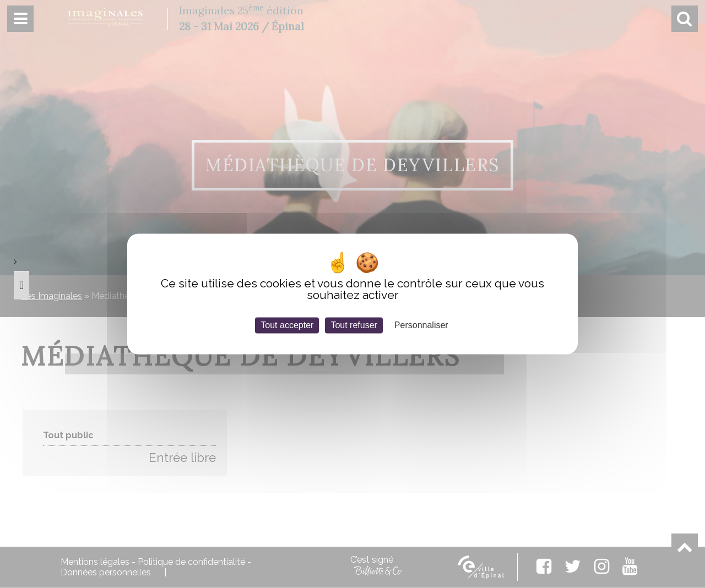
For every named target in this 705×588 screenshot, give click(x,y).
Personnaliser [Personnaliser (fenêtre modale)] (421, 325)
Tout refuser (354, 325)
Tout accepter (287, 325)
